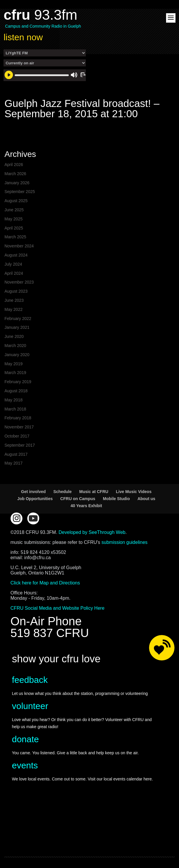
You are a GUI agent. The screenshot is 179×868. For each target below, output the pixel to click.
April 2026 (14, 165)
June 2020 (14, 336)
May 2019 (13, 364)
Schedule (62, 492)
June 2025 (14, 210)
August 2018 (16, 391)
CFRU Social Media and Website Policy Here (57, 608)
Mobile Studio (116, 499)
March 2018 (15, 409)
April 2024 (14, 273)
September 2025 (20, 192)
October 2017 (17, 436)
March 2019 (15, 373)
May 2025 (13, 219)
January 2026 (17, 183)
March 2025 (15, 237)
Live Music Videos (134, 492)
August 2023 (16, 291)
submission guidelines (124, 542)
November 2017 (19, 427)
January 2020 (17, 355)
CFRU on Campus (78, 499)
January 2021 (17, 327)
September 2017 (20, 445)
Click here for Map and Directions (45, 583)
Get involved (34, 492)
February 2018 (18, 418)
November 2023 (19, 282)
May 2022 (13, 309)
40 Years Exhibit (86, 506)
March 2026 (15, 174)
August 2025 (16, 201)
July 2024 (13, 264)
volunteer (30, 706)
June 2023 (14, 300)
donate (25, 739)
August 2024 (16, 255)
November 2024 (19, 246)
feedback (30, 680)
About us (147, 499)
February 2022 (18, 319)
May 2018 (13, 400)
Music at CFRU (94, 492)
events (25, 765)
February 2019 (18, 382)
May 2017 (13, 463)
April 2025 (14, 228)
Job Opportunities (35, 499)
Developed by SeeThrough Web (92, 532)
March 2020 (15, 346)
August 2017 (16, 454)
